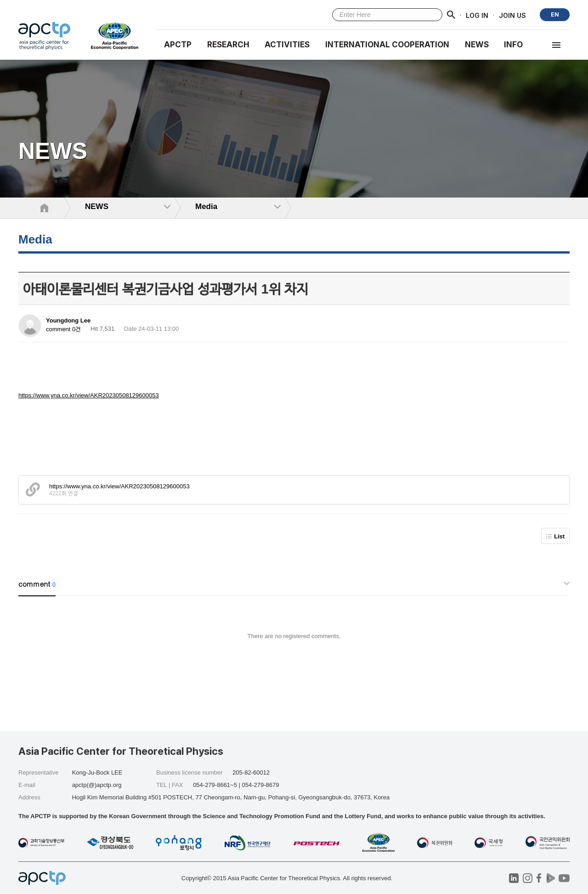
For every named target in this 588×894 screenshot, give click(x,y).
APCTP (178, 45)
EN (555, 14)
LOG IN (477, 15)
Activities (287, 45)
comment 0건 (63, 329)
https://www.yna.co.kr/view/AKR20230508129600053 (89, 395)
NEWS (477, 45)
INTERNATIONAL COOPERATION (387, 45)
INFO (513, 45)
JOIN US (512, 15)
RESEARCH (228, 45)
